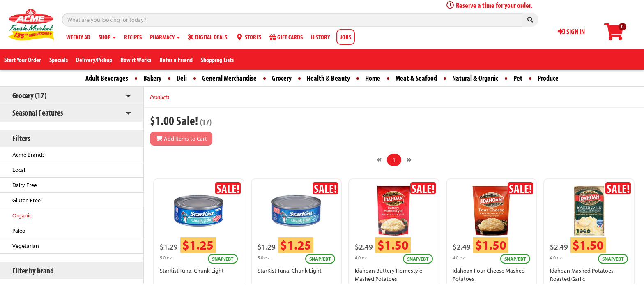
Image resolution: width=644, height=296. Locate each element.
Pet (518, 78)
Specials (59, 60)
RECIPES (133, 37)
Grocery (282, 78)
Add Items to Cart (181, 139)
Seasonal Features (38, 112)
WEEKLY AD (78, 37)
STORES (248, 37)
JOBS (346, 37)
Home (373, 78)
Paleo (19, 231)
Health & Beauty (328, 78)
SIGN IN (571, 31)
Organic (22, 215)
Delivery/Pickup (94, 60)
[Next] (409, 160)
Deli (182, 78)
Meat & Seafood (416, 78)
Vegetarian (26, 246)
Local (19, 170)
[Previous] (379, 160)
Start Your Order (23, 60)
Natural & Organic (475, 78)
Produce (548, 78)
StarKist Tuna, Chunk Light (192, 271)
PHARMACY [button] (165, 37)
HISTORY (320, 37)
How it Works (136, 60)
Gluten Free (26, 200)
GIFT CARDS (286, 37)
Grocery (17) (29, 95)
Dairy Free (25, 185)
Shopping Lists (217, 60)
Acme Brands (29, 155)
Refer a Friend (176, 60)
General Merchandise (229, 78)
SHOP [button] (107, 37)
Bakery (152, 78)
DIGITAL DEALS (208, 37)
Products (160, 97)
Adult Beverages (107, 78)
